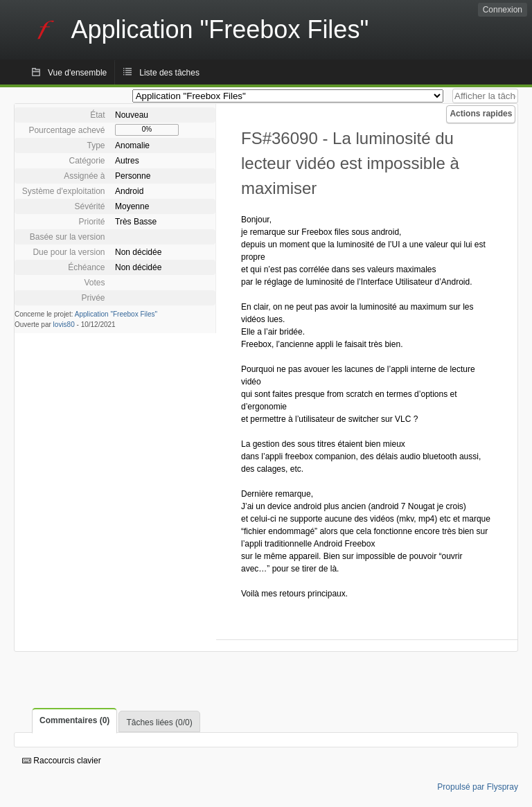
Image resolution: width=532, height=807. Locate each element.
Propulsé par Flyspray (478, 787)
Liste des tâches (169, 73)
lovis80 (64, 325)
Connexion (503, 10)
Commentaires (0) (74, 720)
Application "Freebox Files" (116, 314)
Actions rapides (481, 114)
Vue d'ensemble (77, 73)
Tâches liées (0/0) (159, 722)
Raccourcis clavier (62, 761)
